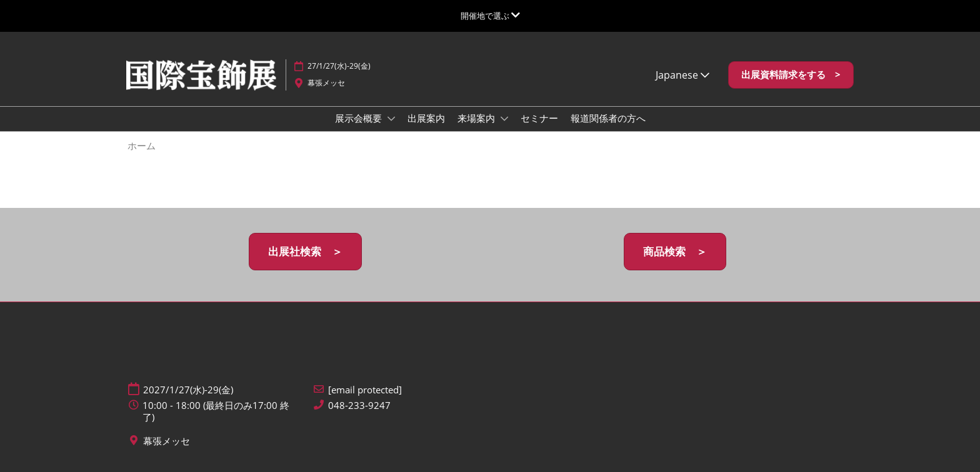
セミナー (539, 118)
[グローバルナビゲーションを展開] (490, 16)
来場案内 (477, 118)
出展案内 (426, 118)
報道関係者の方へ (608, 118)
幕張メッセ (326, 83)
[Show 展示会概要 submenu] (391, 119)
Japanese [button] (682, 75)
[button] (791, 75)
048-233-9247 (359, 406)
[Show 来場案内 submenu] (504, 119)
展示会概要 (360, 118)
